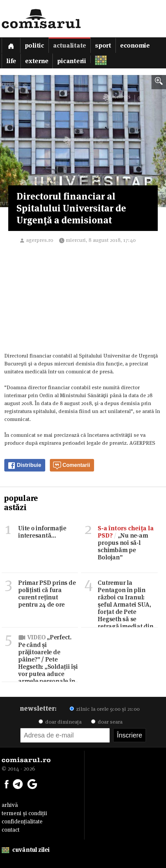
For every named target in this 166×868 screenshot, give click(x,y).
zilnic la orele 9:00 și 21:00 (105, 709)
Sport (103, 45)
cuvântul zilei (26, 850)
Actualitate (70, 45)
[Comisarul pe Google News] (32, 783)
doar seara (107, 722)
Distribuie (24, 466)
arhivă (10, 805)
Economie (135, 45)
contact (11, 830)
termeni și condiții (24, 813)
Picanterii (72, 61)
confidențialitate (22, 821)
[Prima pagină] (11, 45)
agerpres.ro (40, 240)
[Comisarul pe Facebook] (7, 783)
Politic (34, 45)
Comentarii (72, 466)
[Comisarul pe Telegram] (18, 783)
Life (11, 61)
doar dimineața (60, 722)
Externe (37, 61)
